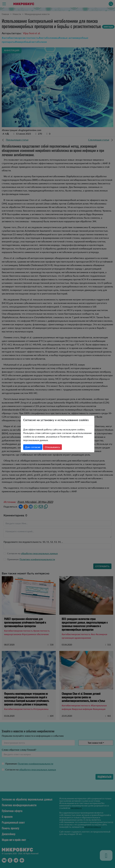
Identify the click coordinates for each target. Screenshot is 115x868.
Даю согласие (33, 447)
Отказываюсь (52, 447)
